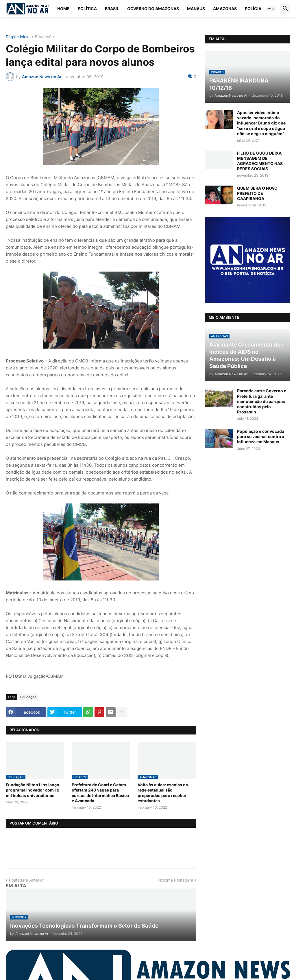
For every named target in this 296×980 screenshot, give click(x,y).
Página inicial (18, 37)
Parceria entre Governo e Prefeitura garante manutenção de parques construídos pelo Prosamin (262, 401)
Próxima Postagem (175, 880)
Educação (44, 37)
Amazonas (225, 9)
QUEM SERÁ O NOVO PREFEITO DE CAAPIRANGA (257, 193)
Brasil (112, 9)
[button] (271, 9)
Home (63, 9)
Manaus (196, 9)
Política (87, 9)
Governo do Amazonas (153, 9)
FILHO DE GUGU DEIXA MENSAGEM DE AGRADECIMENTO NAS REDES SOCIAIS (260, 161)
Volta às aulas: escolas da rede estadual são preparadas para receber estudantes (163, 793)
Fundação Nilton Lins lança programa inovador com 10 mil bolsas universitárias (33, 790)
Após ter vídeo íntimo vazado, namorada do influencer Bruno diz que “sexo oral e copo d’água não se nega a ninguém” (261, 123)
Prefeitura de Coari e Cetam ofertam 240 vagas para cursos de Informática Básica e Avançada (100, 793)
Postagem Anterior (26, 880)
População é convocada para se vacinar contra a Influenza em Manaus (261, 436)
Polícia (253, 9)
